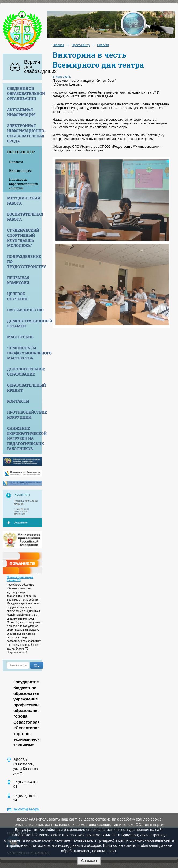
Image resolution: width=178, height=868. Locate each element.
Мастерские (20, 337)
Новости (16, 162)
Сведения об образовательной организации (24, 93)
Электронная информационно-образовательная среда (24, 133)
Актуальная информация (21, 112)
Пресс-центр (21, 152)
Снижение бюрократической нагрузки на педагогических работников (24, 438)
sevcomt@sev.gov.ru (28, 809)
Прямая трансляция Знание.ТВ (20, 579)
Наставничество (24, 310)
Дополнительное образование (24, 372)
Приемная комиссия (18, 280)
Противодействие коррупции (24, 415)
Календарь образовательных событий (24, 184)
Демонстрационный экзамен (24, 323)
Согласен (89, 861)
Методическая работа (23, 201)
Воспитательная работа (24, 217)
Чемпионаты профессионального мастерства (24, 353)
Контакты (18, 401)
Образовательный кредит (24, 388)
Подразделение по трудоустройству (24, 261)
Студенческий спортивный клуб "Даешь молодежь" (23, 238)
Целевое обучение (18, 296)
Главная (58, 45)
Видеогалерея (21, 170)
